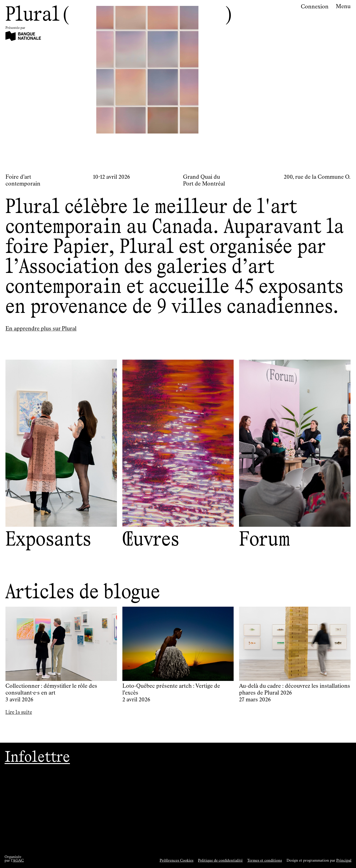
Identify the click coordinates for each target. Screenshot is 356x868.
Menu (343, 7)
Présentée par (15, 28)
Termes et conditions (265, 861)
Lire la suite (19, 712)
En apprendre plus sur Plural (41, 329)
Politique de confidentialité (220, 861)
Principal (344, 861)
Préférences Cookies (177, 861)
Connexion (315, 7)
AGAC (18, 861)
